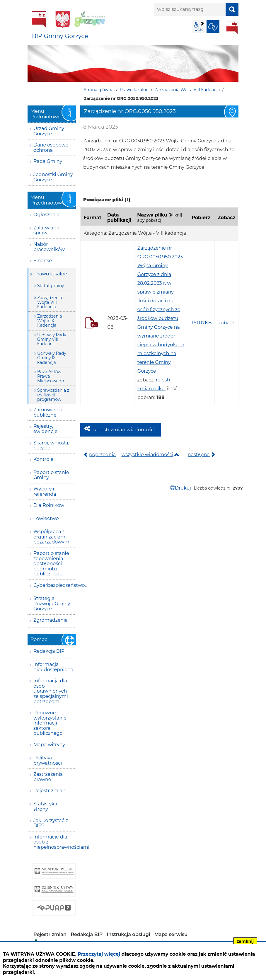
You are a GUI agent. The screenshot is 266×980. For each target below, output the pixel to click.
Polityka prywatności (48, 760)
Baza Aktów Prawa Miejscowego (51, 376)
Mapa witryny (49, 745)
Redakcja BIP (49, 651)
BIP (232, 27)
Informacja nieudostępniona (53, 667)
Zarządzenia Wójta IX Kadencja (50, 321)
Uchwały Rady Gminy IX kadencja (52, 358)
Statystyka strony (45, 806)
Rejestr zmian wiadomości (124, 430)
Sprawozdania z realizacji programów (53, 395)
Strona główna (99, 90)
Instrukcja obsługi (129, 934)
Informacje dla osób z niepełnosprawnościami (55, 842)
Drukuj (183, 488)
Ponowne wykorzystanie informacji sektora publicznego (50, 723)
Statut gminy (51, 286)
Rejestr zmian (50, 791)
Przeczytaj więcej (99, 954)
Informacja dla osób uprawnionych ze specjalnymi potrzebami (51, 691)
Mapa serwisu (171, 934)
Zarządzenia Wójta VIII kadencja (187, 90)
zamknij (245, 941)
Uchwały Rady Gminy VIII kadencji (52, 339)
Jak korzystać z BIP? (51, 823)
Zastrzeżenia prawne (48, 777)
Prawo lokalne (134, 90)
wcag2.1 (199, 27)
